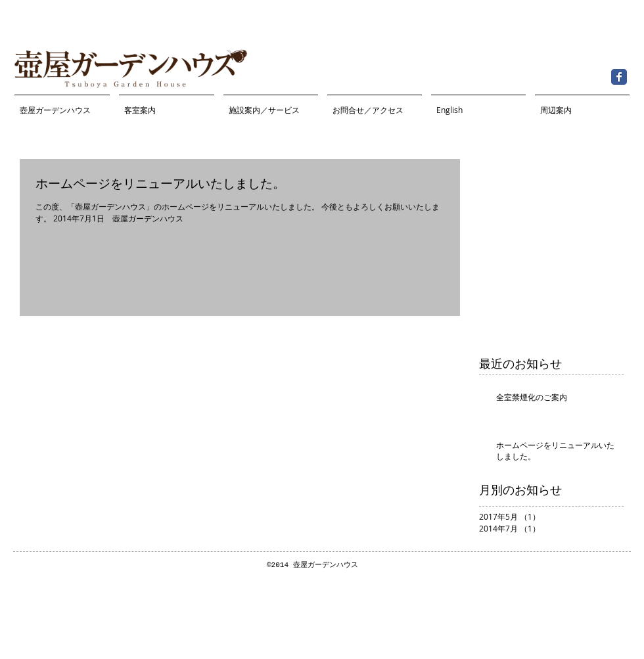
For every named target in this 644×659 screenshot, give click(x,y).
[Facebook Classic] (619, 77)
